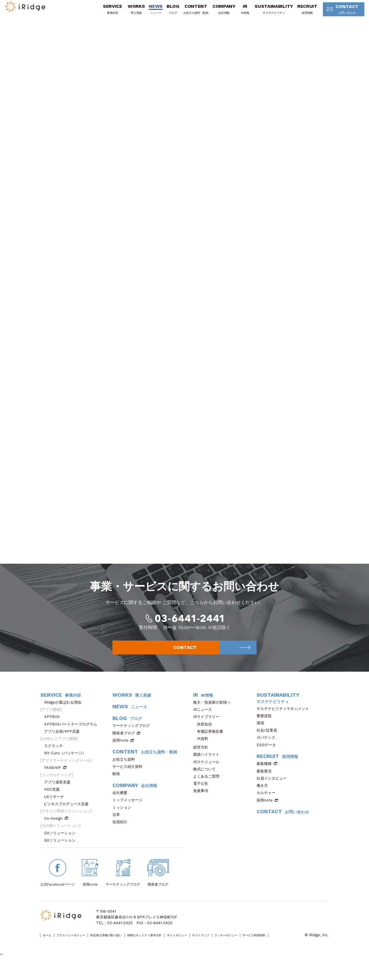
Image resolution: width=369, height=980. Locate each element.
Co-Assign (56, 828)
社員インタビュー (273, 788)
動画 (118, 784)
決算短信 (204, 734)
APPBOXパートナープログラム (73, 734)
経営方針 (203, 757)
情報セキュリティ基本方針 (178, 945)
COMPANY (215, 12)
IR (237, 12)
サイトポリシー (221, 945)
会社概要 (122, 803)
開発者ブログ (124, 743)
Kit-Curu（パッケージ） (67, 763)
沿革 (118, 824)
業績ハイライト (208, 765)
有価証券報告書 (210, 741)
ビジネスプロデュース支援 (68, 814)
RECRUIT (299, 12)
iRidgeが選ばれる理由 (65, 712)
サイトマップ (252, 945)
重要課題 (266, 726)
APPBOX (54, 727)
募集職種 (267, 774)
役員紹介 (122, 832)
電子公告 (203, 794)
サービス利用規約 (55, 951)
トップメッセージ (129, 810)
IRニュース (204, 719)
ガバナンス (268, 748)
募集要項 (266, 781)
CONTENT (187, 12)
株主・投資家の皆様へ (214, 712)
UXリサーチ (56, 807)
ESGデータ (268, 755)
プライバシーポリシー (81, 945)
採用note (121, 750)
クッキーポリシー (286, 945)
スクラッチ (55, 756)
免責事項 (203, 801)
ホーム (49, 945)
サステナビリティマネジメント (285, 718)
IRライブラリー (208, 727)
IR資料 (203, 748)
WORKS (128, 12)
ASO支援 (54, 799)
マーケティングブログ (133, 736)
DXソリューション (62, 843)
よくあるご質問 (208, 786)
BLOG (164, 12)
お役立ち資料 (126, 769)
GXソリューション (62, 850)
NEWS (147, 12)
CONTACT (337, 13)
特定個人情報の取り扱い (128, 945)
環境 (262, 733)
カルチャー (268, 803)
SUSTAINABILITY (266, 12)
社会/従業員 (269, 740)
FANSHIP (55, 777)
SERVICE (104, 12)
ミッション (124, 817)
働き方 (264, 795)
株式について (206, 779)
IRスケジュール (208, 772)
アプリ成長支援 (59, 792)
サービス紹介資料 (129, 776)
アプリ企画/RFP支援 (64, 741)
